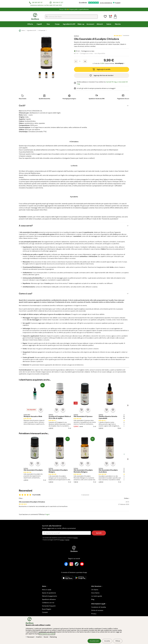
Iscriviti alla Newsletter (74, 527)
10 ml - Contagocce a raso (85, 51)
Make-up (81, 24)
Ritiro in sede (47, 590)
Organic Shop (27, 415)
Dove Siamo (95, 593)
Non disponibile (31, 410)
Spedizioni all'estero (49, 599)
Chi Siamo (95, 590)
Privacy (94, 614)
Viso (48, 24)
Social (45, 637)
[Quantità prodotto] (80, 61)
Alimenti (100, 24)
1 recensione (126, 36)
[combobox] (71, 17)
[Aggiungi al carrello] (57, 410)
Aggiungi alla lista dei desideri (104, 75)
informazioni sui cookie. (47, 634)
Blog (93, 599)
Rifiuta (118, 641)
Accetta (107, 641)
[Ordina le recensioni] (120, 498)
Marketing (53, 637)
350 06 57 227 (58, 3)
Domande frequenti (49, 606)
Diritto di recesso (97, 610)
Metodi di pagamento (50, 596)
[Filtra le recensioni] (26, 498)
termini (67, 540)
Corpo (57, 24)
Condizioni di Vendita (99, 607)
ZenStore (76, 36)
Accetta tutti (94, 641)
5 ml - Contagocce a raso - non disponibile (90, 53)
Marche (118, 24)
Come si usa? (26, 294)
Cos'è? (22, 106)
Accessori (90, 24)
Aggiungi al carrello (104, 69)
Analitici (38, 637)
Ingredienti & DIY (69, 24)
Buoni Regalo (47, 609)
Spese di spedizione (49, 593)
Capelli (39, 24)
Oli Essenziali (42, 31)
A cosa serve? (26, 226)
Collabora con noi (48, 603)
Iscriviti (99, 533)
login (48, 514)
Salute (109, 24)
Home (22, 31)
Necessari (30, 637)
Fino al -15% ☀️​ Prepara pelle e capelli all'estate (74, 9)
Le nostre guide (97, 596)
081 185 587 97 (37, 3)
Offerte (30, 24)
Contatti (45, 612)
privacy (76, 538)
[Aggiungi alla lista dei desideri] (41, 410)
